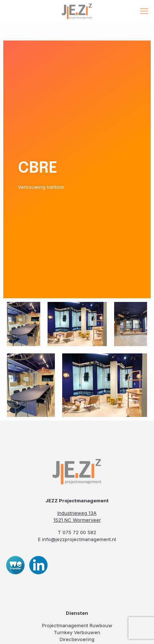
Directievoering (77, 639)
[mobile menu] (144, 11)
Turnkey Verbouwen (77, 632)
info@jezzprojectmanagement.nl (79, 539)
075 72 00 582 (79, 532)
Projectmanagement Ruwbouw (77, 625)
